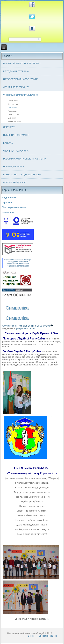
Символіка (12, 108)
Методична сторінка (16, 71)
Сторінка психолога (16, 151)
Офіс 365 (7, 202)
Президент (13, 111)
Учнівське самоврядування (21, 95)
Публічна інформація (16, 135)
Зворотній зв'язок (48, 636)
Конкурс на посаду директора (22, 175)
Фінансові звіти (14, 121)
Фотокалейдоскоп (15, 182)
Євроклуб (9, 127)
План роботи (13, 114)
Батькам (8, 143)
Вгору (31, 636)
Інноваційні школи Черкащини (22, 63)
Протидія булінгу (14, 167)
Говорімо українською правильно (25, 159)
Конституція (13, 104)
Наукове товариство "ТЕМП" (20, 79)
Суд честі (12, 118)
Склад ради (13, 101)
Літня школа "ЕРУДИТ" (16, 87)
